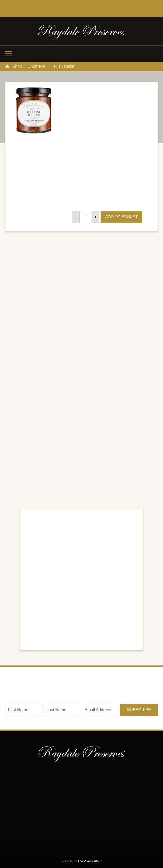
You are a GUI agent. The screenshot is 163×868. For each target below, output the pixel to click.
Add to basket (122, 217)
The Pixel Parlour (89, 861)
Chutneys (36, 66)
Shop (17, 66)
